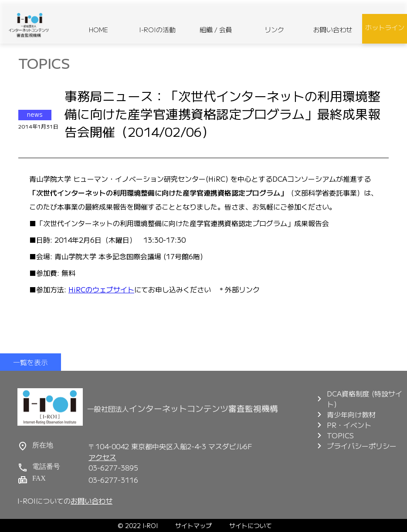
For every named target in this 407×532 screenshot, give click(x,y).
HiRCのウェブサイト (101, 289)
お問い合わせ (333, 29)
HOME (98, 29)
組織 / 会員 (216, 29)
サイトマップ (193, 525)
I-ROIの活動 (157, 29)
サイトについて (251, 525)
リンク (274, 29)
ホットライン (385, 27)
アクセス (102, 457)
